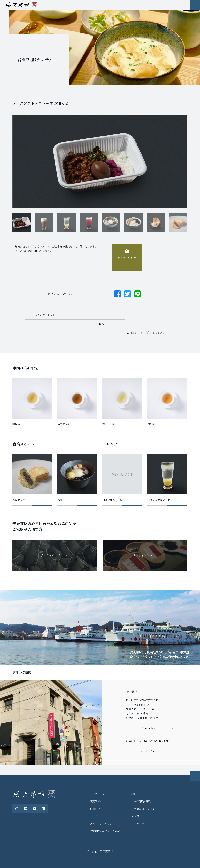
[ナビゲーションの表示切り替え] (195, 5)
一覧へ (100, 324)
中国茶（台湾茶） (143, 801)
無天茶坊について (100, 801)
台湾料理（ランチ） (144, 809)
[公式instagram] (17, 809)
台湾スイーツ (142, 816)
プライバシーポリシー (102, 824)
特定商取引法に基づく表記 (105, 831)
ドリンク (139, 824)
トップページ (97, 794)
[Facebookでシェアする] (117, 294)
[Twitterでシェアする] (127, 294)
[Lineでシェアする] (137, 294)
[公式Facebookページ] (26, 809)
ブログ (93, 816)
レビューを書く (149, 751)
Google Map (149, 728)
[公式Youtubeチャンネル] (35, 809)
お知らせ (95, 809)
